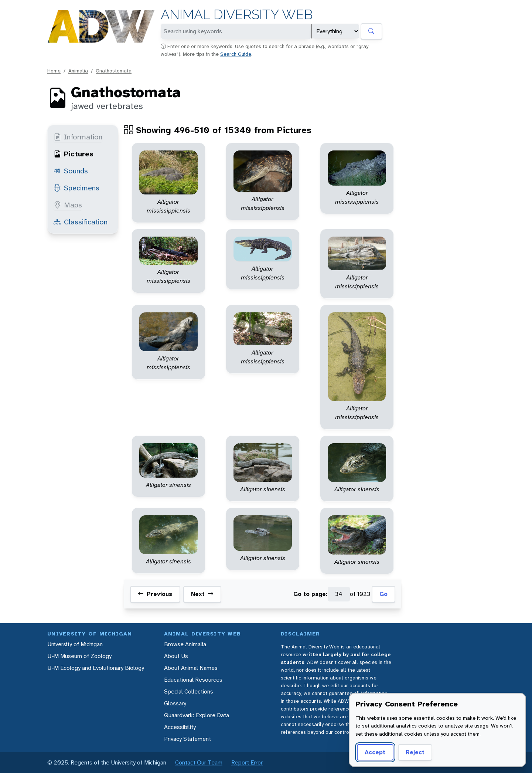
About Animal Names (191, 668)
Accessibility (180, 727)
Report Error (247, 762)
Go (383, 594)
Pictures (74, 154)
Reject (415, 752)
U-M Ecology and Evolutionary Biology (96, 668)
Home (54, 71)
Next (202, 594)
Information (78, 137)
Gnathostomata (114, 71)
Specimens (76, 188)
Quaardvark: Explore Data (197, 715)
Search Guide (236, 54)
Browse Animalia (185, 644)
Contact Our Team (199, 762)
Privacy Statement (187, 739)
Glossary (175, 703)
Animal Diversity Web (237, 15)
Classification (81, 222)
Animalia (78, 71)
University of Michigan (75, 644)
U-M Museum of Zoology (79, 656)
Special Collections (189, 691)
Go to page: (311, 594)
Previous (155, 594)
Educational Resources (193, 680)
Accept (375, 752)
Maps (68, 205)
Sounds (71, 171)
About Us (176, 656)
